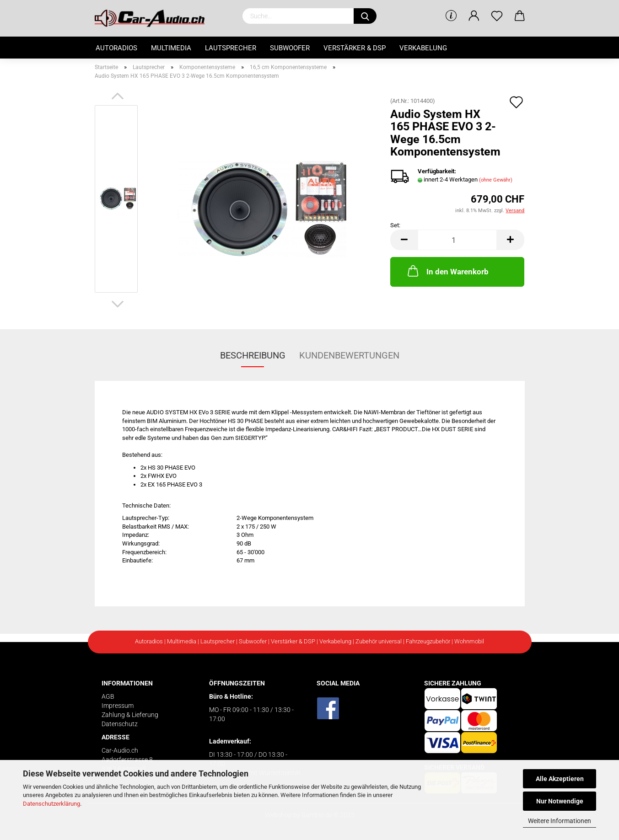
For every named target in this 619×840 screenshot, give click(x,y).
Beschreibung (253, 355)
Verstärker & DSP (355, 48)
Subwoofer (290, 48)
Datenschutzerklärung (51, 804)
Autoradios (116, 48)
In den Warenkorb (447, 271)
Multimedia (171, 48)
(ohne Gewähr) (496, 180)
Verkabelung (423, 48)
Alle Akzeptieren (560, 779)
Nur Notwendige (560, 801)
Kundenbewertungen (349, 355)
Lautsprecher (231, 48)
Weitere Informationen (560, 821)
